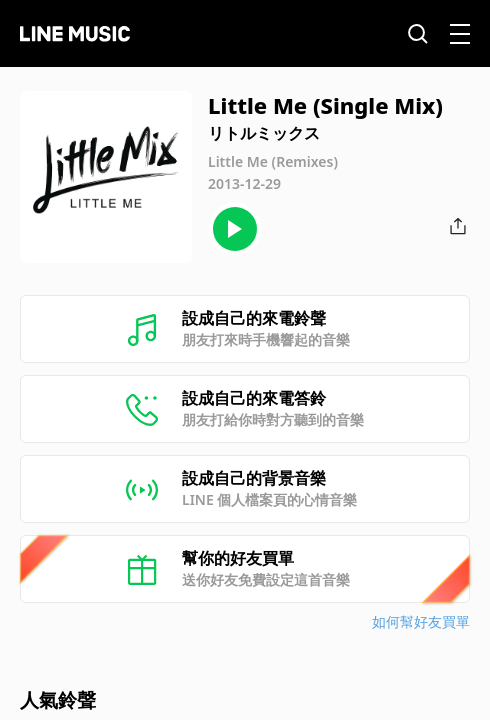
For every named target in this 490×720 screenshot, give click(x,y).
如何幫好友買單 (421, 621)
